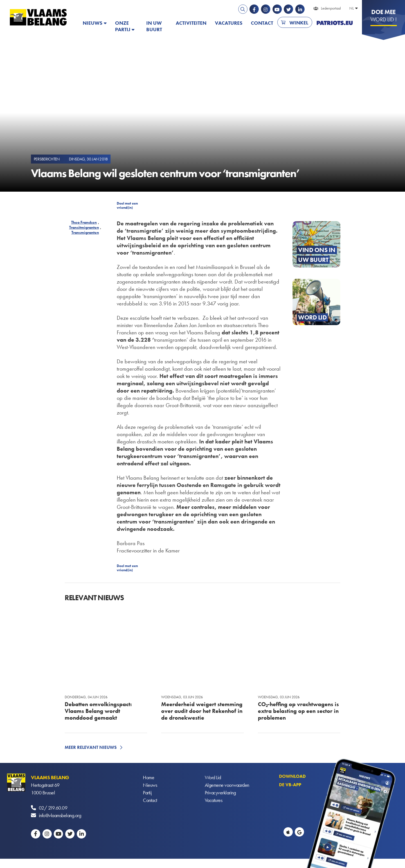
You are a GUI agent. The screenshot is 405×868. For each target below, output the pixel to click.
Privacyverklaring (220, 793)
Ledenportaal (331, 8)
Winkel (299, 23)
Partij (147, 793)
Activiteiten (191, 23)
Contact (262, 23)
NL (352, 8)
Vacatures (229, 23)
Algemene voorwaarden (227, 785)
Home (148, 777)
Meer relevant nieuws (91, 747)
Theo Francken (84, 222)
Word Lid (213, 777)
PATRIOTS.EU (335, 23)
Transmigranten (85, 232)
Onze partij (123, 26)
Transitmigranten (84, 227)
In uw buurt (154, 26)
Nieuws (93, 23)
